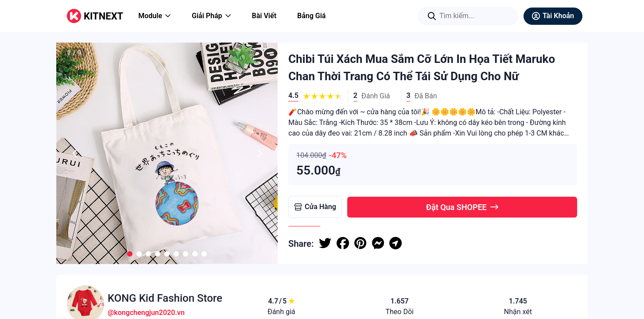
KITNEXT (103, 16)
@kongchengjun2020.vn (146, 313)
